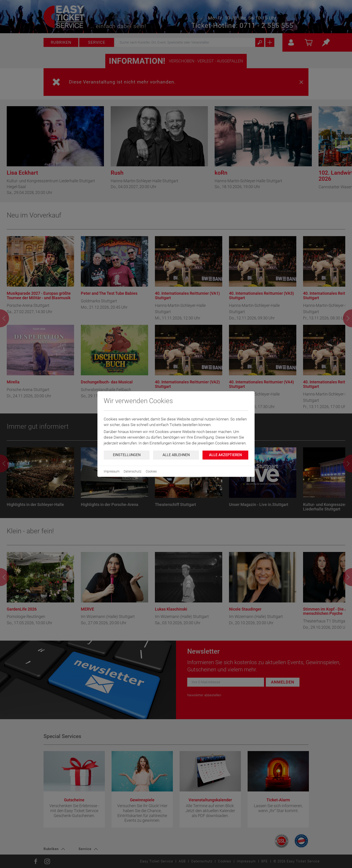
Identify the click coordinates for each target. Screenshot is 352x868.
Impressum (112, 471)
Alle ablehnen (176, 455)
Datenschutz (133, 471)
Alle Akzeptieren (225, 455)
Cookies (151, 471)
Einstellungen (127, 455)
